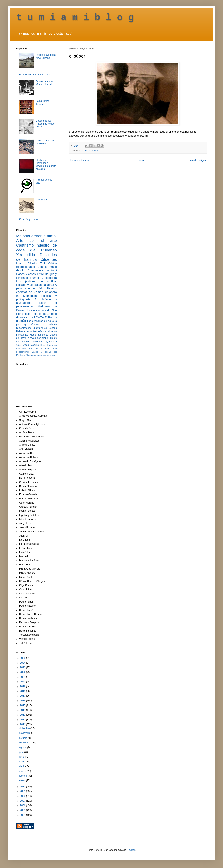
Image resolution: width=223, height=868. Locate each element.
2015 (23, 705)
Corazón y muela (28, 219)
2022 (23, 672)
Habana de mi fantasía (29, 331)
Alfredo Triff (36, 263)
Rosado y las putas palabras (35, 285)
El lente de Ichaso (90, 151)
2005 (23, 810)
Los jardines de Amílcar (36, 281)
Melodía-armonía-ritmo (36, 236)
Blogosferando (26, 267)
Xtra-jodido (26, 255)
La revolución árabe (37, 338)
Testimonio (37, 342)
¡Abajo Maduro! (31, 345)
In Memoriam (27, 296)
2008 (23, 796)
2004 (23, 815)
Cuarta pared (40, 328)
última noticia (32, 355)
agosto (23, 747)
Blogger (131, 850)
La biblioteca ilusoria (43, 102)
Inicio (141, 160)
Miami (20, 263)
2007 (23, 801)
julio (22, 752)
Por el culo (23, 314)
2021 (23, 677)
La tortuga (41, 200)
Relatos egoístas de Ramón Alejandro (36, 290)
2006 (23, 805)
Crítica (53, 263)
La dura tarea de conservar (45, 142)
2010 (23, 787)
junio (22, 757)
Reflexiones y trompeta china (35, 75)
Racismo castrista (47, 355)
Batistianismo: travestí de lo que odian (45, 124)
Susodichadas (24, 328)
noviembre (25, 733)
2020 (23, 682)
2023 (23, 667)
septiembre (25, 743)
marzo (23, 771)
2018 (23, 691)
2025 (23, 658)
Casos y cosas (26, 274)
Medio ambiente (39, 335)
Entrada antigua (197, 160)
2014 (23, 710)
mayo (22, 762)
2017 (23, 696)
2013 (23, 715)
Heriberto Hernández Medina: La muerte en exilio (46, 165)
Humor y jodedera (44, 278)
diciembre (25, 728)
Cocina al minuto (44, 325)
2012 (23, 720)
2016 (23, 701)
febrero (23, 776)
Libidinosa (43, 306)
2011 (23, 724)
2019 (23, 686)
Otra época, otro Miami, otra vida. (45, 83)
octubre (23, 738)
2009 (23, 791)
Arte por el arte (36, 241)
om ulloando (50, 331)
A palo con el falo (36, 287)
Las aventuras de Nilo (42, 310)
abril (22, 766)
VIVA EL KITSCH (39, 348)
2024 (23, 663)
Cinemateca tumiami (42, 270)
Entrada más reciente (81, 160)
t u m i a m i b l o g (75, 18)
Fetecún (52, 328)
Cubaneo (49, 250)
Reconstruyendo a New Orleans (46, 56)
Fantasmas (22, 335)
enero (23, 780)
